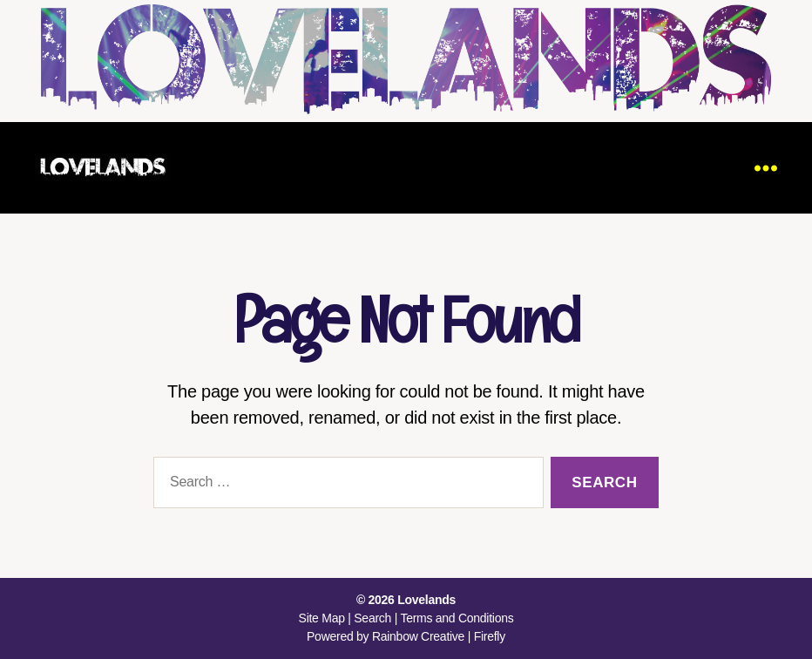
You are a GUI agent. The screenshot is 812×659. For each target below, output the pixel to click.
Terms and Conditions (457, 618)
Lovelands (426, 600)
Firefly (490, 636)
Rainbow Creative (420, 636)
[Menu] (766, 168)
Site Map (322, 618)
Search (372, 618)
